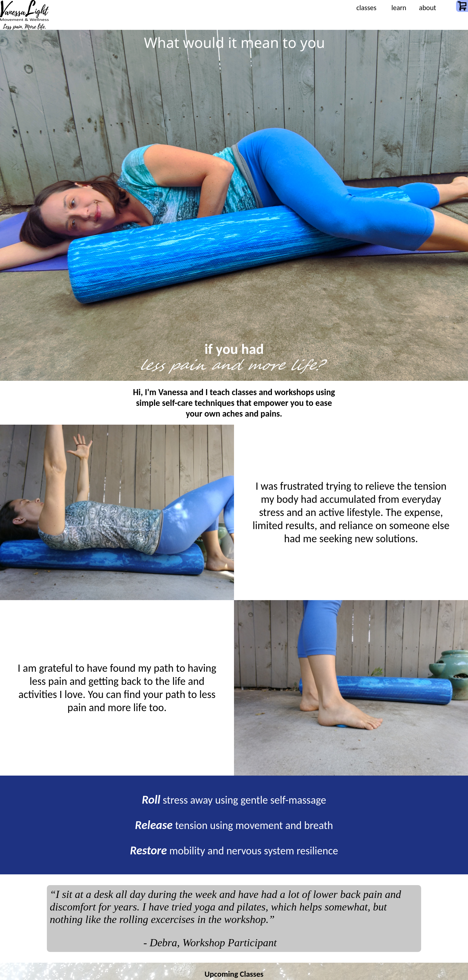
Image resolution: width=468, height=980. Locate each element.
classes (366, 8)
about (428, 8)
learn (399, 8)
